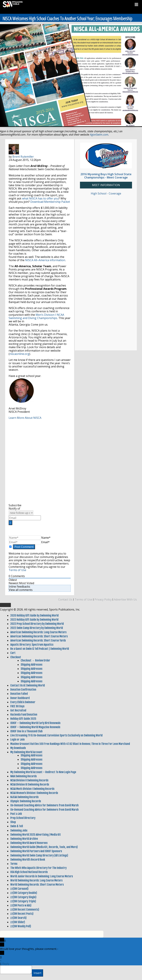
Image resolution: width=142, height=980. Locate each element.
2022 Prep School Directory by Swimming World (37, 624)
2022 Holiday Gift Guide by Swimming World (34, 620)
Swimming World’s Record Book (28, 860)
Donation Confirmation (23, 690)
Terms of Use (17, 570)
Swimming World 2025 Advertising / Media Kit (36, 835)
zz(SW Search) (18, 918)
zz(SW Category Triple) (23, 901)
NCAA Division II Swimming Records (29, 780)
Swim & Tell (17, 826)
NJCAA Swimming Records (24, 797)
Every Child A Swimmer (23, 702)
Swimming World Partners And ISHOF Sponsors (36, 851)
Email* (45, 542)
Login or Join (17, 740)
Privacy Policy (103, 600)
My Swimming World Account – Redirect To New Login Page (43, 772)
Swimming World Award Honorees (29, 843)
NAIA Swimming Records (24, 776)
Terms (14, 864)
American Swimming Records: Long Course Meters (38, 632)
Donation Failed (19, 694)
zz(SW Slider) (18, 922)
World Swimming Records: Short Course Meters (37, 885)
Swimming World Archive (24, 839)
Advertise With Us (125, 600)
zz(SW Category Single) (23, 897)
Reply (6, 964)
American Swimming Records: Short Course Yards (38, 640)
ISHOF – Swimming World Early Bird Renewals (35, 723)
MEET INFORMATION (106, 185)
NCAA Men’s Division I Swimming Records (32, 789)
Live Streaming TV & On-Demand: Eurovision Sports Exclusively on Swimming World (56, 735)
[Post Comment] (24, 547)
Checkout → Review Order (35, 660)
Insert (37, 973)
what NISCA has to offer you (40, 198)
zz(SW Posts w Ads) (21, 905)
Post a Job (16, 814)
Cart (13, 653)
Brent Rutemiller (23, 157)
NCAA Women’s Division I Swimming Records (34, 793)
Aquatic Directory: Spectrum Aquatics (32, 645)
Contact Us (65, 600)
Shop (13, 822)
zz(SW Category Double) (24, 893)
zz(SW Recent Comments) (25, 910)
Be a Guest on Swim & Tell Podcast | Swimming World (40, 649)
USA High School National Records (29, 872)
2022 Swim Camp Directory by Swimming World (37, 628)
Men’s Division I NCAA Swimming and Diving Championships (36, 316)
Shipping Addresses (32, 665)
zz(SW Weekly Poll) (21, 926)
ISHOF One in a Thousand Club (26, 731)
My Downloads (18, 748)
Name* (46, 538)
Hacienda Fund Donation (24, 715)
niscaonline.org (19, 354)
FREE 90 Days (17, 706)
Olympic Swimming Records (26, 801)
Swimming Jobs (19, 830)
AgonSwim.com (99, 135)
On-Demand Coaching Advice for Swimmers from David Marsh (44, 805)
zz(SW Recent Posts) (22, 914)
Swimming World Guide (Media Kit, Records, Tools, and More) (44, 847)
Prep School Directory (23, 818)
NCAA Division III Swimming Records (30, 784)
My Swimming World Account (26, 752)
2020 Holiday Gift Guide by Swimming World (34, 615)
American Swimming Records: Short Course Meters (39, 636)
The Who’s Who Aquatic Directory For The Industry (38, 868)
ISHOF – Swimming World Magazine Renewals (35, 727)
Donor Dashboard (20, 698)
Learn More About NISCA (25, 418)
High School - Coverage (106, 193)
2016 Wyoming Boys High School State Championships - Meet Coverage (106, 176)
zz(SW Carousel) (19, 889)
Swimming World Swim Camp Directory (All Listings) (39, 855)
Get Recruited (18, 710)
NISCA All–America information (45, 260)
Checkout (16, 657)
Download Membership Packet (50, 202)
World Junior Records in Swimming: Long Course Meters (42, 876)
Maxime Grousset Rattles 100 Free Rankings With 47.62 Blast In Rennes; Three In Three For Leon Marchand (70, 744)
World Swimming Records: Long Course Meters (36, 880)
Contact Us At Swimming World (28, 685)
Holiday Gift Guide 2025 (23, 719)
